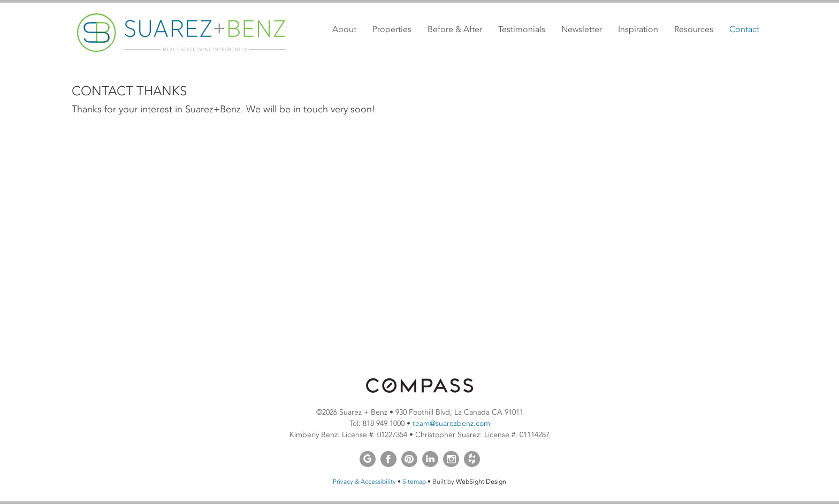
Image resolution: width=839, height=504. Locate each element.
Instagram (451, 459)
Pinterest (409, 459)
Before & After (455, 29)
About (344, 29)
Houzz (472, 459)
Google (368, 459)
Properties (392, 29)
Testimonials (522, 29)
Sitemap (414, 482)
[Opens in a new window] (419, 390)
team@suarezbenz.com (451, 423)
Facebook (388, 459)
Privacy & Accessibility (364, 482)
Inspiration (638, 29)
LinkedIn (430, 459)
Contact (744, 29)
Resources (694, 29)
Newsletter (582, 29)
